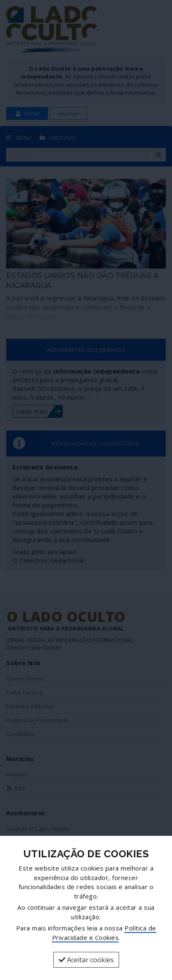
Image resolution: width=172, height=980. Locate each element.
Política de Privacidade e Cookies (104, 933)
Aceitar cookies (86, 960)
